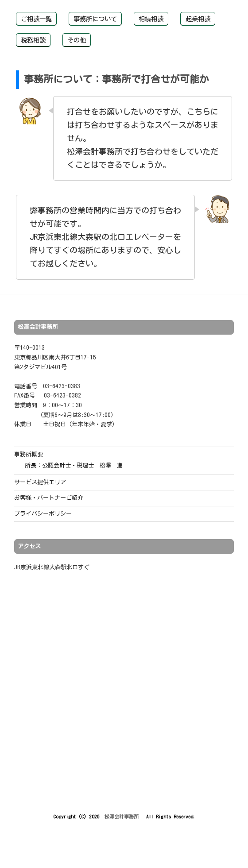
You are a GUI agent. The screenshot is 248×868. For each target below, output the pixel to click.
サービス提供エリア (40, 482)
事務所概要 (29, 454)
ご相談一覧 (36, 19)
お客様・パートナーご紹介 (49, 498)
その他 (77, 40)
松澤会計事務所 (123, 816)
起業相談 (198, 19)
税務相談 (33, 40)
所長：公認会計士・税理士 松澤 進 (74, 465)
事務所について (95, 19)
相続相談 (151, 19)
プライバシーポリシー (43, 514)
